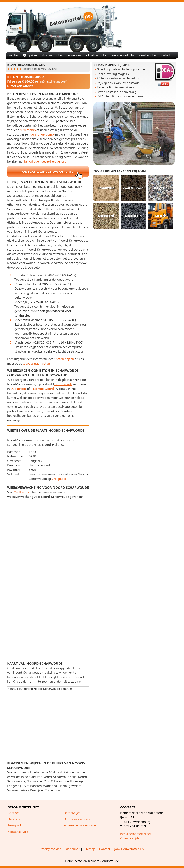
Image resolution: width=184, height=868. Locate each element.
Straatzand (106, 188)
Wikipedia (59, 479)
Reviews (52, 69)
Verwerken (73, 55)
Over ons (14, 819)
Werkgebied (120, 55)
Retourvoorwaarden (78, 819)
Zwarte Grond (133, 188)
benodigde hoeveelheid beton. (45, 161)
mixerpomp (28, 130)
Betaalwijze (72, 813)
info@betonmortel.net (136, 834)
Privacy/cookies (50, 849)
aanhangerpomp (42, 134)
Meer (161, 216)
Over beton (17, 55)
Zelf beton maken (96, 55)
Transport (14, 825)
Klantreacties (148, 55)
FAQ (133, 55)
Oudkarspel (18, 375)
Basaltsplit (133, 216)
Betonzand (106, 216)
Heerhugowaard (52, 375)
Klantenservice (18, 832)
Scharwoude (63, 384)
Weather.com (22, 492)
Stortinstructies (52, 55)
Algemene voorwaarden (81, 825)
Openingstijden (131, 838)
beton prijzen (65, 359)
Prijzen (34, 55)
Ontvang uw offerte (52, 173)
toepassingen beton (36, 363)
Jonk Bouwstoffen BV (129, 849)
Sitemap (89, 849)
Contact (165, 55)
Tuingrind (161, 188)
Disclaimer (72, 849)
